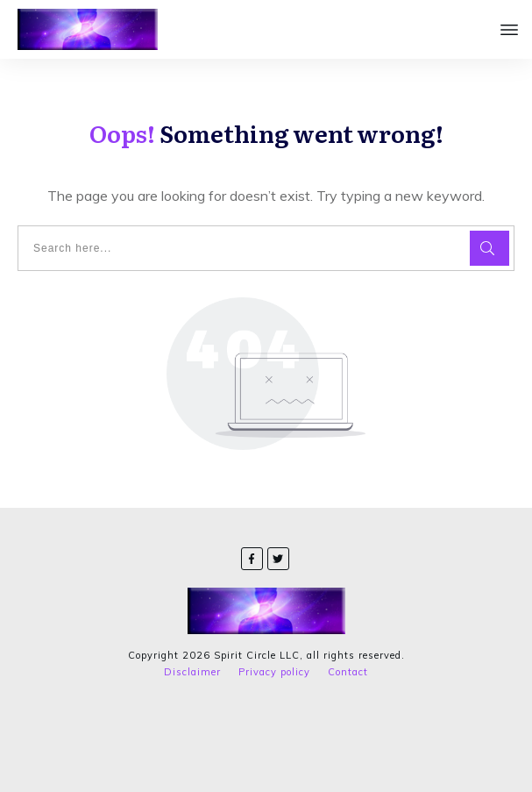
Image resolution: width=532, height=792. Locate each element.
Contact (348, 672)
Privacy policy (274, 672)
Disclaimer (192, 672)
